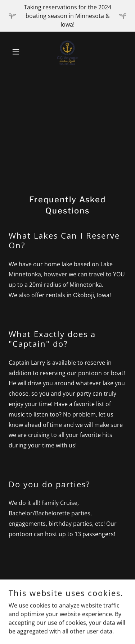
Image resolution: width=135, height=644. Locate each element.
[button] (17, 52)
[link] (67, 52)
